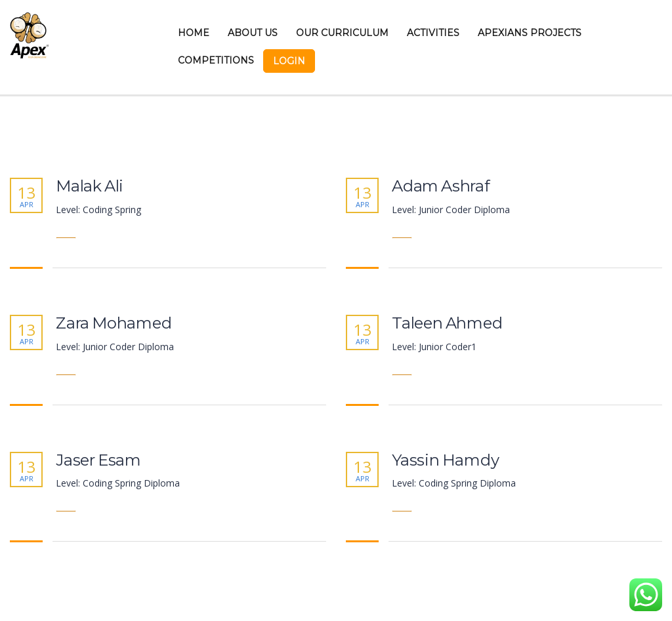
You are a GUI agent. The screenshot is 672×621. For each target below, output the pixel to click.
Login (289, 61)
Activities (433, 33)
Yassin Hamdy (446, 460)
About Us (253, 33)
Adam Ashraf (441, 186)
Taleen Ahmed (447, 323)
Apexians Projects (530, 33)
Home (194, 33)
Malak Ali (90, 186)
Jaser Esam (98, 460)
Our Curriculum (342, 33)
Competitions (216, 60)
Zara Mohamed (114, 323)
